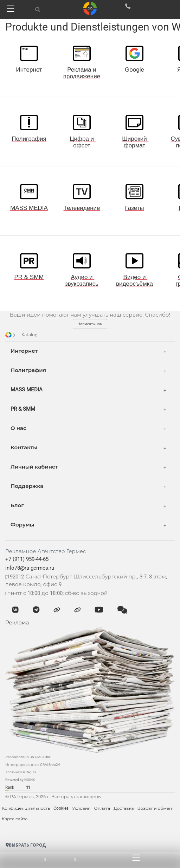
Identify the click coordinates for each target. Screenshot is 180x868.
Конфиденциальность (26, 808)
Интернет (24, 351)
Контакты (24, 448)
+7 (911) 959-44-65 (27, 559)
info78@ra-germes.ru (30, 568)
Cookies (61, 808)
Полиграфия (28, 370)
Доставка (124, 808)
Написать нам (90, 324)
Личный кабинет (34, 467)
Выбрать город (26, 845)
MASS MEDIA (27, 390)
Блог (17, 505)
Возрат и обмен (155, 808)
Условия (81, 808)
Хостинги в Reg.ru (21, 772)
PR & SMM (23, 409)
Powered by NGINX (20, 780)
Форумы (22, 525)
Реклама (17, 623)
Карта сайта (15, 819)
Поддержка (27, 486)
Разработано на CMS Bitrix (28, 757)
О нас (18, 428)
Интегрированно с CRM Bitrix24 (33, 765)
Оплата (102, 808)
